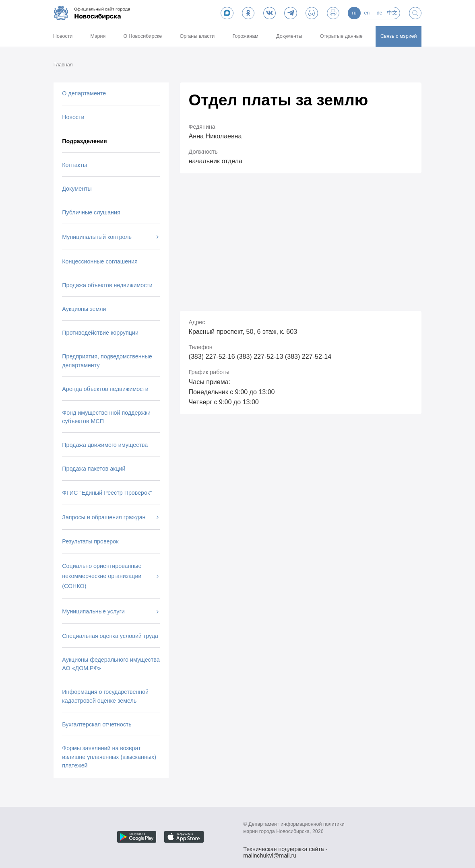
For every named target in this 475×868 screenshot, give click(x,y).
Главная (63, 65)
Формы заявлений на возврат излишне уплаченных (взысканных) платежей (109, 757)
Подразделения (84, 141)
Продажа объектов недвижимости (107, 285)
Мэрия (98, 36)
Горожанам (245, 36)
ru (354, 13)
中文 (392, 13)
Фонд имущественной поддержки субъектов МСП (106, 417)
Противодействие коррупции (100, 333)
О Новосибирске (142, 36)
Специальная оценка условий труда (110, 636)
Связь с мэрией (399, 36)
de (380, 13)
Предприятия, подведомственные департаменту (107, 361)
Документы (289, 36)
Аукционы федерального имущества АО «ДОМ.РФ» (111, 664)
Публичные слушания (91, 212)
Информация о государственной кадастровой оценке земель (105, 696)
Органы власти (197, 36)
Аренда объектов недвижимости (105, 389)
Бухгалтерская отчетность (97, 724)
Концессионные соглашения (100, 261)
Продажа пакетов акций (94, 469)
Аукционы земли (84, 309)
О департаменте (84, 93)
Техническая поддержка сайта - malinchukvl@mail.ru (285, 850)
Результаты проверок (90, 541)
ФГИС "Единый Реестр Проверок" (107, 493)
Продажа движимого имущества (105, 445)
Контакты (74, 165)
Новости (63, 36)
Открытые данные (341, 36)
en (367, 13)
